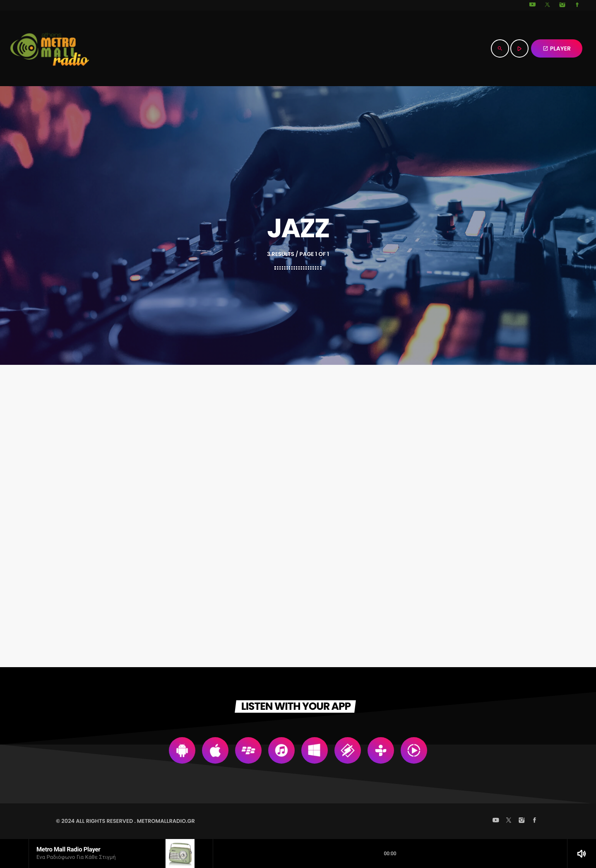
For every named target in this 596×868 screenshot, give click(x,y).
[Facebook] (577, 5)
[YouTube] (533, 5)
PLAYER (557, 48)
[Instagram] (562, 5)
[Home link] (49, 48)
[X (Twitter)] (548, 5)
